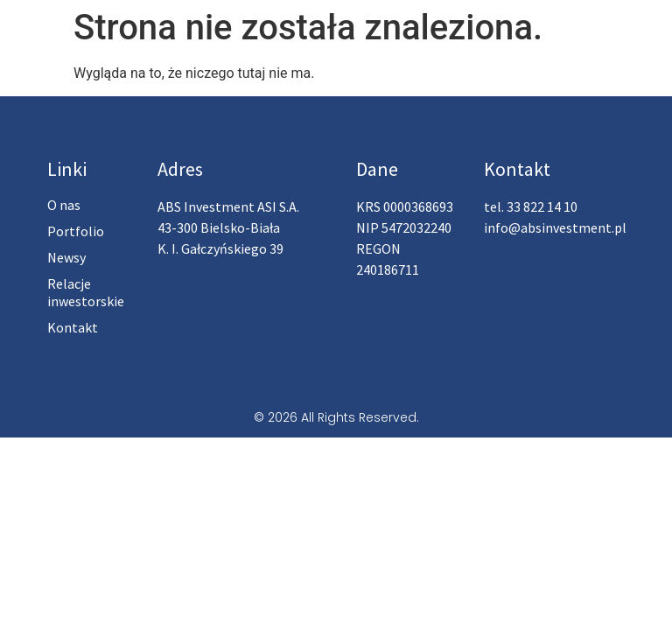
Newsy (66, 257)
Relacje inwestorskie (86, 292)
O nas (64, 205)
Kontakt (73, 327)
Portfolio (76, 231)
